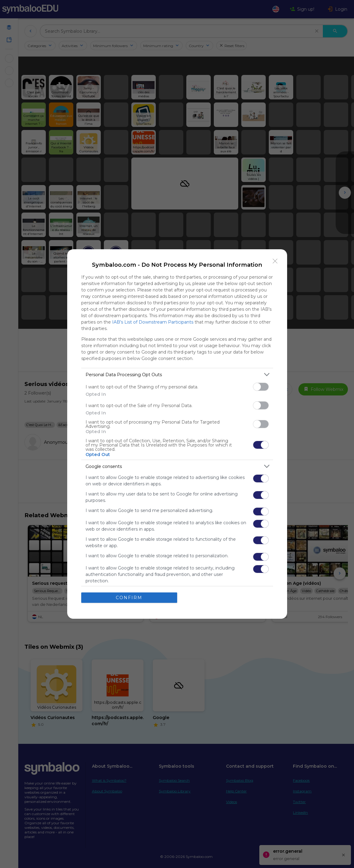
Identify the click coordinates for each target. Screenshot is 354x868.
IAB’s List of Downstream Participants (153, 322)
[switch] (261, 387)
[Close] (275, 261)
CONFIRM (129, 598)
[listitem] (177, 375)
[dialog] (177, 434)
